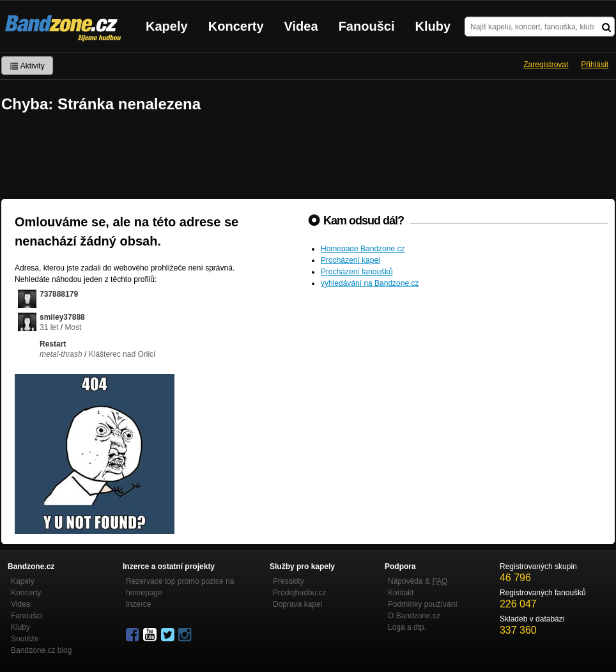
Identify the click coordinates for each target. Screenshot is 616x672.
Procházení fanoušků (357, 272)
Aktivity (27, 66)
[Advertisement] (308, 157)
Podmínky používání (423, 604)
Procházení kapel (350, 260)
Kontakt (401, 593)
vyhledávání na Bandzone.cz (370, 283)
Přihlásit (595, 65)
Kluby (433, 26)
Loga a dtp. (407, 627)
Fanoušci (367, 26)
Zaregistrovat (546, 65)
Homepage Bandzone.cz (363, 249)
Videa (301, 26)
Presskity (289, 581)
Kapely (167, 26)
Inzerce (138, 604)
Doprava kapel (297, 604)
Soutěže (25, 639)
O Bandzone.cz (414, 616)
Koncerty (236, 26)
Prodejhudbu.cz (299, 593)
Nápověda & (418, 581)
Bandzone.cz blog (41, 650)
